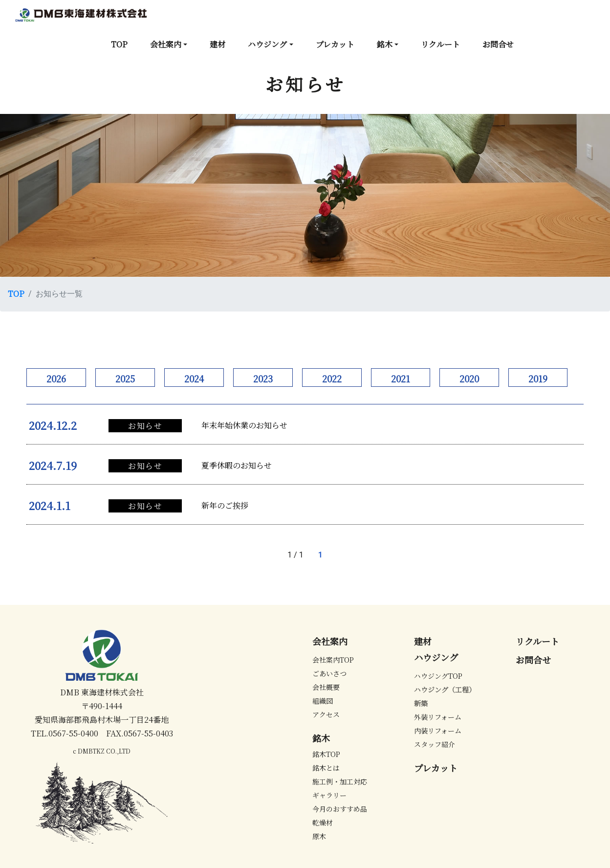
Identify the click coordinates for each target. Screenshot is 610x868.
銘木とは (326, 768)
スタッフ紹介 (435, 744)
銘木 (385, 44)
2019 (538, 378)
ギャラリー (329, 795)
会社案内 (166, 44)
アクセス (326, 714)
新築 (421, 703)
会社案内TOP (333, 660)
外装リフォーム (438, 717)
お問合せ (498, 44)
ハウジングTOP (438, 676)
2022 (332, 378)
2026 (56, 378)
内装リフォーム (438, 731)
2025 (125, 378)
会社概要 (326, 687)
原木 (319, 836)
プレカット (335, 44)
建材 (218, 44)
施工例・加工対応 (340, 781)
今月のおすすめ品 (340, 809)
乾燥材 (323, 823)
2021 (401, 378)
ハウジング (267, 44)
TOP (119, 44)
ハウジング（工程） (445, 690)
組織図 (323, 701)
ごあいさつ (329, 673)
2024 (194, 378)
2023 (263, 378)
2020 (469, 378)
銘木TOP (326, 754)
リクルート (440, 44)
